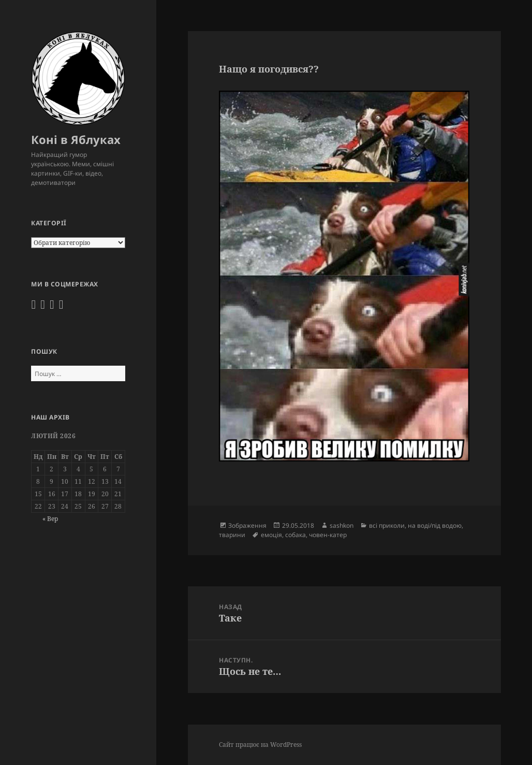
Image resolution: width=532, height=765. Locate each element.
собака (295, 535)
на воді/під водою (435, 525)
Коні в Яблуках (76, 139)
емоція (271, 535)
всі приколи (387, 525)
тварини (232, 535)
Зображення (247, 525)
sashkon (342, 525)
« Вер (50, 519)
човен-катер (328, 535)
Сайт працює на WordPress (260, 745)
